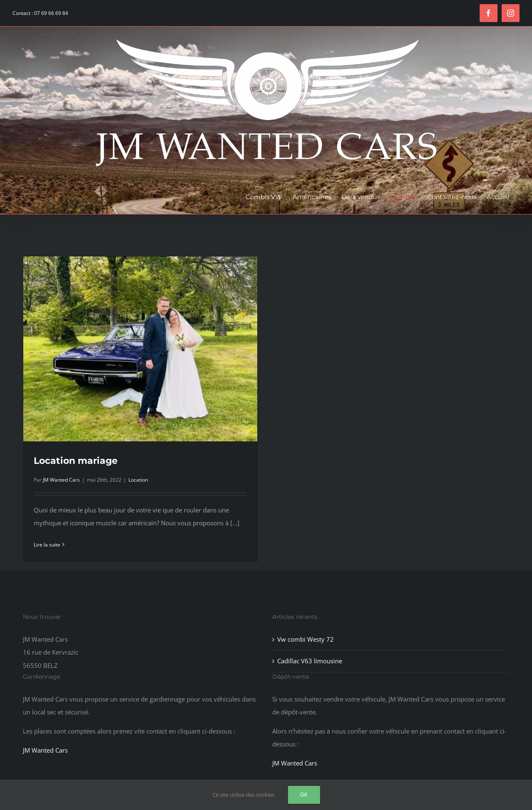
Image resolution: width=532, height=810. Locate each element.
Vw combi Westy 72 (305, 639)
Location (138, 480)
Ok (304, 795)
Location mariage (76, 461)
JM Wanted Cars (61, 480)
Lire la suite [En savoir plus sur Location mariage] (47, 545)
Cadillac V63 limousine (310, 661)
